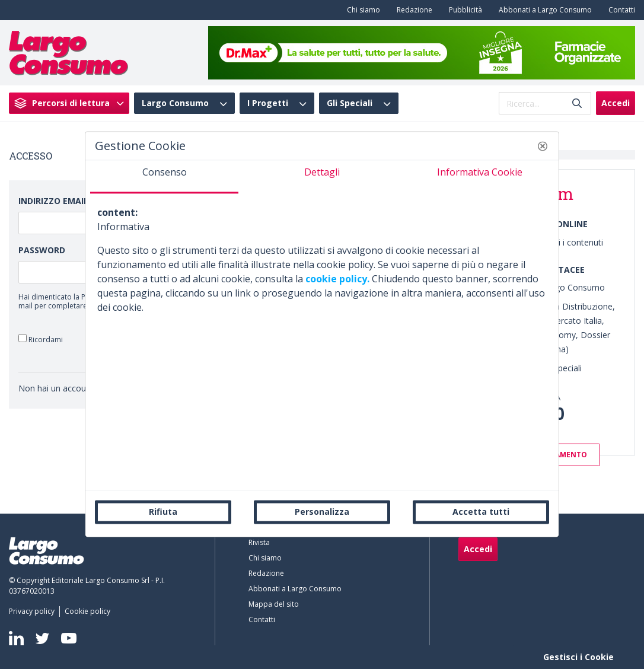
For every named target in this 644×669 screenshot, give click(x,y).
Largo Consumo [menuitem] (175, 103)
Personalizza (322, 512)
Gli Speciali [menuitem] (350, 103)
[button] (543, 146)
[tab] (164, 177)
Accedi (616, 103)
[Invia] (577, 103)
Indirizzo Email (53, 201)
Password (42, 250)
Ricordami (41, 339)
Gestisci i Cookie (578, 657)
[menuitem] (361, 10)
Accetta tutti (481, 512)
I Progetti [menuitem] (268, 103)
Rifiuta (163, 512)
